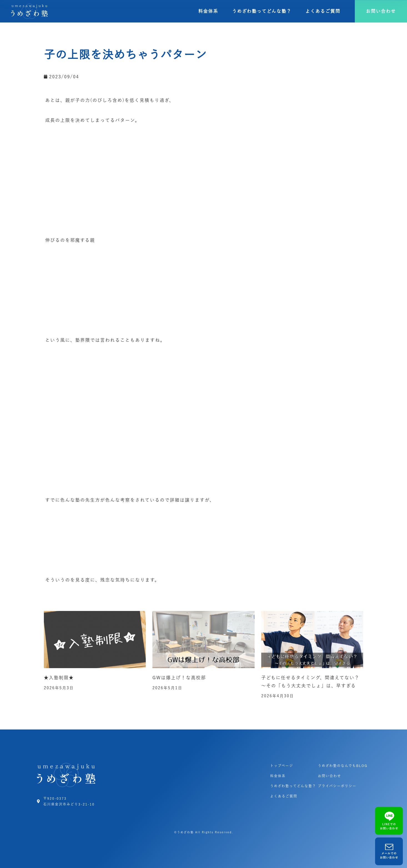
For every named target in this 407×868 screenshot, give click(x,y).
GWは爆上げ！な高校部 (179, 678)
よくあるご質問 (323, 11)
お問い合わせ (330, 776)
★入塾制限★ (59, 678)
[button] (381, 11)
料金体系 (208, 11)
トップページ (282, 766)
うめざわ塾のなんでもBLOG (343, 766)
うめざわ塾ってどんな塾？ (262, 11)
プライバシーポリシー (337, 786)
